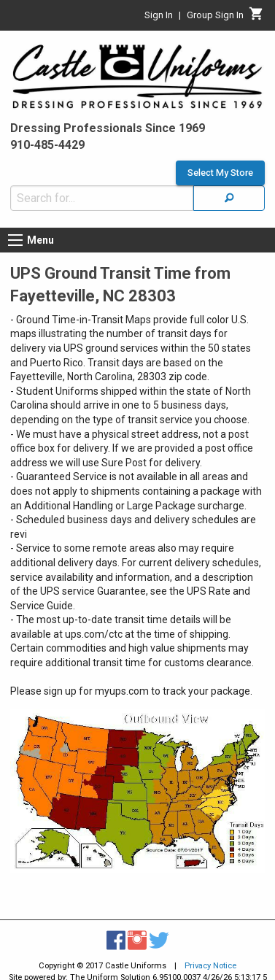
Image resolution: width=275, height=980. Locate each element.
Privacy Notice (210, 966)
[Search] (229, 198)
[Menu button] (15, 240)
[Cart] (256, 18)
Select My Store (220, 173)
